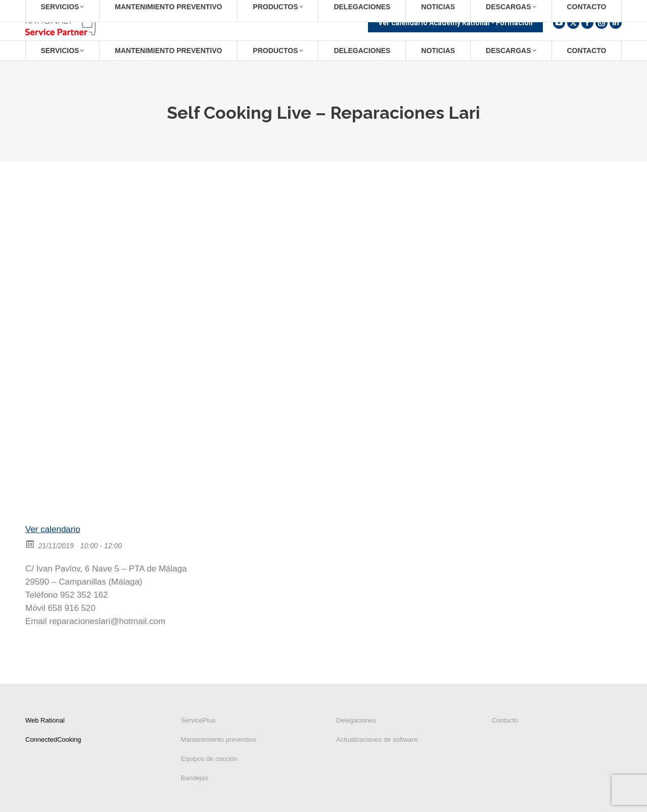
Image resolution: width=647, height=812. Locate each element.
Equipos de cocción (210, 759)
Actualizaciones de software (377, 739)
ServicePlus (198, 720)
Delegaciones (356, 720)
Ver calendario (53, 529)
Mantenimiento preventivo (219, 739)
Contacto (505, 720)
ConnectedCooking (53, 739)
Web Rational (45, 720)
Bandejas (195, 778)
